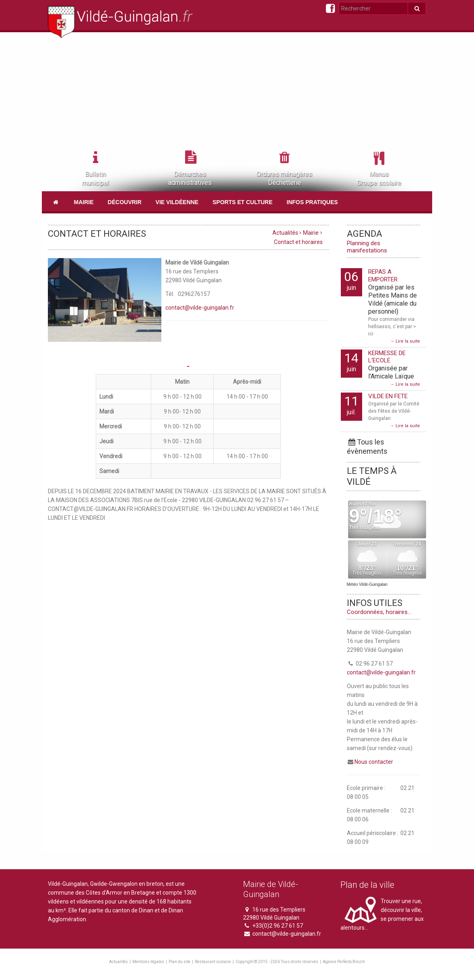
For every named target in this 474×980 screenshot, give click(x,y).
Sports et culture (242, 202)
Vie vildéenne (177, 202)
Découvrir (125, 202)
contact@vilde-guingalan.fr (200, 308)
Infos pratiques (312, 202)
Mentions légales (148, 962)
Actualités (285, 233)
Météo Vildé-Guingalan (367, 584)
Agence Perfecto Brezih (344, 962)
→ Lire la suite (405, 341)
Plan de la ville (367, 885)
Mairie (84, 202)
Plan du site (179, 962)
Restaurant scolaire (213, 962)
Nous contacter (374, 762)
